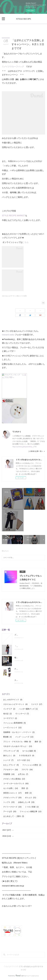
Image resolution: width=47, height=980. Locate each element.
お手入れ (23, 774)
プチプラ (27, 770)
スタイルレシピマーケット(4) (10, 296)
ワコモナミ (17, 432)
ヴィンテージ (22, 714)
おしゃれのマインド (13, 700)
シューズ (8, 760)
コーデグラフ (10, 718)
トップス (9, 802)
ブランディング (11, 751)
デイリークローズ (12, 807)
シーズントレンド (12, 728)
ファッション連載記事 (31, 811)
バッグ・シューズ (24, 737)
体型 (28, 793)
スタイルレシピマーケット (15, 704)
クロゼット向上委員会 (14, 779)
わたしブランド (11, 765)
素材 (38, 742)
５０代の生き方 (27, 756)
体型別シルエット (12, 793)
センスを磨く (11, 788)
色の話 (7, 714)
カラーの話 (23, 760)
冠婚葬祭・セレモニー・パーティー (19, 732)
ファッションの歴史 (32, 765)
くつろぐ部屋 (32, 807)
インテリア (9, 709)
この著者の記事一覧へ (37, 451)
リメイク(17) (23, 296)
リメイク (37, 704)
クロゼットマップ (12, 798)
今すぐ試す (31, 11)
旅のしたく (9, 756)
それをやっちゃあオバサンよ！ (18, 746)
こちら (26, 242)
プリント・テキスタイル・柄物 (17, 742)
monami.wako (8, 335)
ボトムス (31, 798)
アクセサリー (11, 770)
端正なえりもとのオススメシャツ (28, 658)
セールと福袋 (29, 751)
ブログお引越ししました (24, 635)
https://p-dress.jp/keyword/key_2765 (24, 447)
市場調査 (9, 774)
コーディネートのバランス (16, 783)
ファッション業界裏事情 (14, 723)
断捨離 (7, 737)
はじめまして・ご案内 (14, 816)
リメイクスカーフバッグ (13, 67)
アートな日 (10, 811)
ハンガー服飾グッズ (28, 709)
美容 (25, 788)
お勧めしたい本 (26, 802)
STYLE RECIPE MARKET (14, 216)
